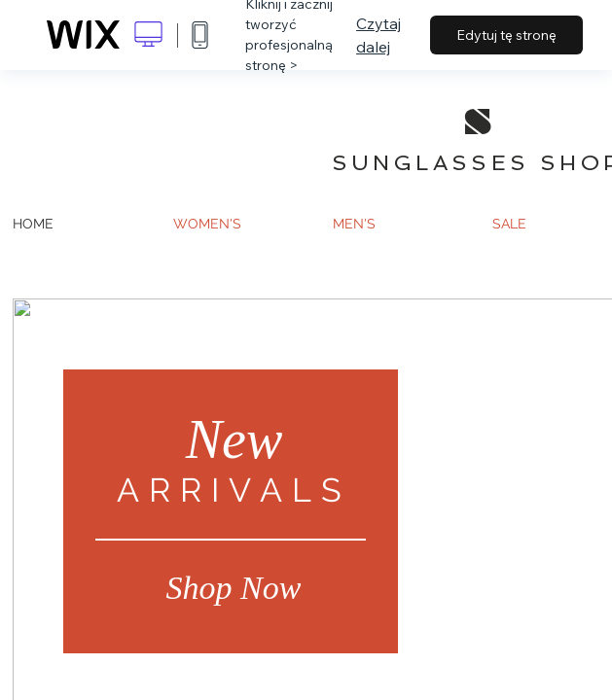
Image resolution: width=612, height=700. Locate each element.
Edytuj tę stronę (506, 35)
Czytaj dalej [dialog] (378, 35)
